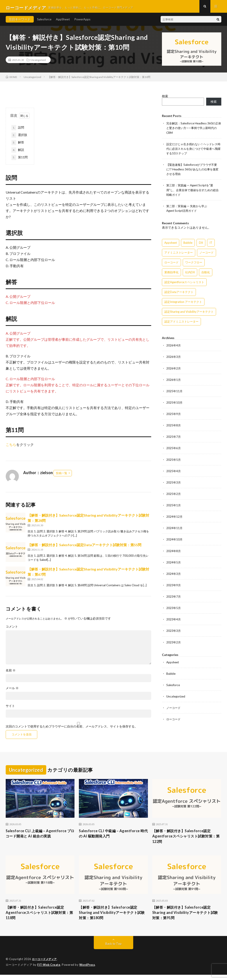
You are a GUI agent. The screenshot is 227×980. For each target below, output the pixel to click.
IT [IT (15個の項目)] (211, 245)
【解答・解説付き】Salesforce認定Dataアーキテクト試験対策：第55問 (84, 547)
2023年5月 (174, 609)
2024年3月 (174, 575)
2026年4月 (174, 347)
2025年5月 (174, 461)
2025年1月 (174, 507)
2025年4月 (174, 473)
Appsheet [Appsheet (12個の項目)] (171, 245)
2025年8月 (174, 427)
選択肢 (19, 138)
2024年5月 (174, 564)
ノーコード (174, 709)
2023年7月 (174, 598)
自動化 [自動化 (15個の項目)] (206, 274)
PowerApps (82, 22)
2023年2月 (174, 644)
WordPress (88, 970)
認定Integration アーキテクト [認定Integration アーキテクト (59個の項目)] (183, 304)
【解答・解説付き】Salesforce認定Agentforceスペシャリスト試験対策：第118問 (38, 917)
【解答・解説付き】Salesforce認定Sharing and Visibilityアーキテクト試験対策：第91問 (186, 917)
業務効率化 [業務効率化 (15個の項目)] (171, 274)
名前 (11, 673)
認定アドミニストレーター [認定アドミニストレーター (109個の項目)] (181, 324)
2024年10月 (175, 541)
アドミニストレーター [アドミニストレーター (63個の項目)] (179, 255)
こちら (11, 447)
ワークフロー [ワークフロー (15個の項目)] (194, 265)
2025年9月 (174, 416)
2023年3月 (174, 632)
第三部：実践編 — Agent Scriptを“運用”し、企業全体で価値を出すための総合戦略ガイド (193, 192)
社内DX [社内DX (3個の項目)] (190, 274)
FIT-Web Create (49, 970)
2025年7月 (174, 439)
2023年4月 (174, 621)
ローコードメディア (45, 965)
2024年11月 (175, 530)
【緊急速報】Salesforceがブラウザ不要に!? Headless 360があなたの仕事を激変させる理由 (193, 172)
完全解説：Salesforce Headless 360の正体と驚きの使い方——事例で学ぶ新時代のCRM (193, 130)
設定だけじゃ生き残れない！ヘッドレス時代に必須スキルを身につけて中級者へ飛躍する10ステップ (192, 151)
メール (12, 691)
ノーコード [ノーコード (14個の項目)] (207, 255)
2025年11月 (175, 393)
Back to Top (114, 949)
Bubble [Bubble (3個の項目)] (188, 245)
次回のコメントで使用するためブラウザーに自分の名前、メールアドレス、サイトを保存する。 (72, 729)
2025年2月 (174, 495)
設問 (18, 130)
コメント (12, 629)
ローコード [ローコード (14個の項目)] (171, 265)
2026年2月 (174, 370)
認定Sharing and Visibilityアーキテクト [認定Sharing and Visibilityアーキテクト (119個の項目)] (189, 314)
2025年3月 (174, 484)
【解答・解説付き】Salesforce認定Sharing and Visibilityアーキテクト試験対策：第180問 (113, 917)
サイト (10, 708)
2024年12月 (175, 518)
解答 (18, 145)
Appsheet (173, 663)
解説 (18, 152)
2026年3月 (174, 359)
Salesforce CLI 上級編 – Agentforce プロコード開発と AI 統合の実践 (39, 837)
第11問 (20, 160)
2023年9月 (174, 587)
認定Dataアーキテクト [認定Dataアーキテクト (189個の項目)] (179, 294)
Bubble (171, 675)
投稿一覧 (62, 475)
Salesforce (44, 22)
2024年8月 (174, 552)
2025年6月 (174, 450)
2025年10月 (175, 404)
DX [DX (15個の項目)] (201, 245)
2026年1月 (174, 382)
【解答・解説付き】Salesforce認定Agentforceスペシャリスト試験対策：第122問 (185, 840)
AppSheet (63, 22)
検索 (165, 98)
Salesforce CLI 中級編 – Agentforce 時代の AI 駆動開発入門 (112, 837)
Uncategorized (38, 62)
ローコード (174, 720)
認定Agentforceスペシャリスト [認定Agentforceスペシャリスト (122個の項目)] (184, 284)
